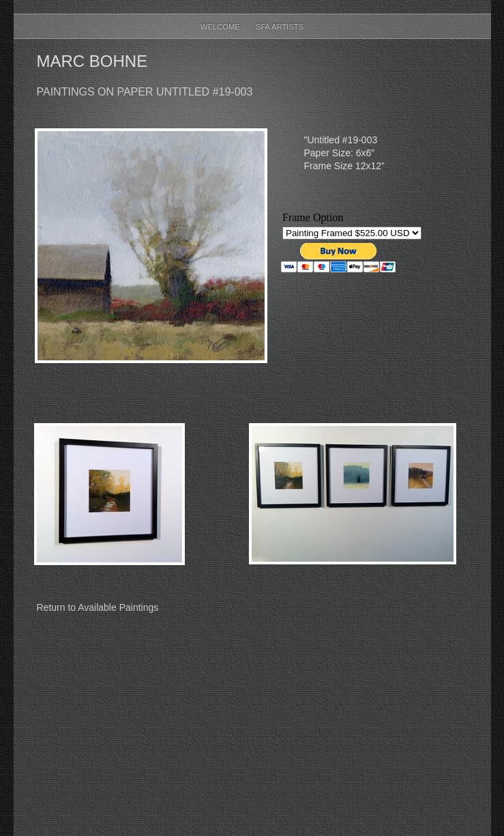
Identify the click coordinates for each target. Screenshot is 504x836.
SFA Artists (280, 27)
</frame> (353, 244)
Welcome (221, 27)
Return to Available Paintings (98, 607)
